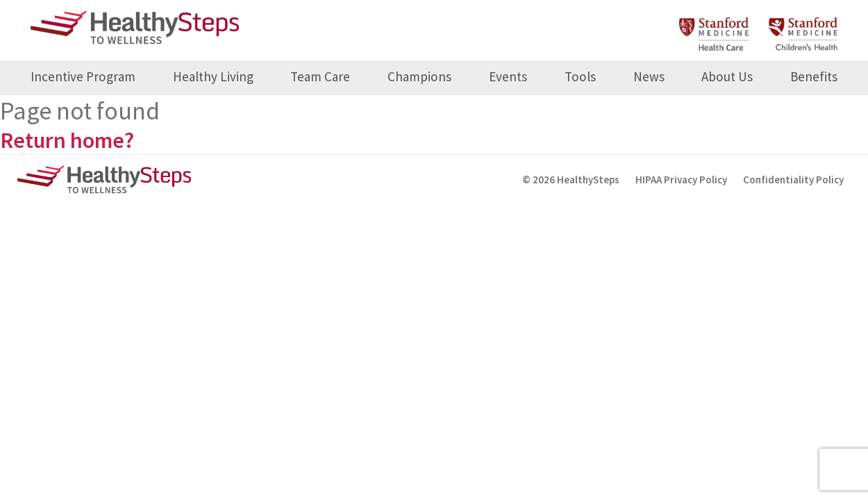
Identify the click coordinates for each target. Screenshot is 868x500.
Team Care (320, 76)
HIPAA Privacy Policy (681, 180)
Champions (419, 76)
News (649, 76)
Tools (580, 76)
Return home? (67, 140)
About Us (727, 76)
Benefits (814, 76)
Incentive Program (83, 76)
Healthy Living (213, 76)
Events (508, 76)
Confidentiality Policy (793, 180)
